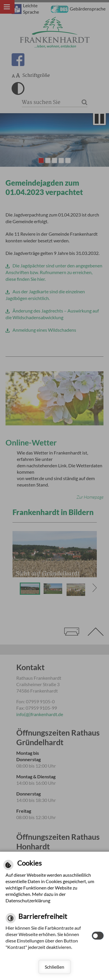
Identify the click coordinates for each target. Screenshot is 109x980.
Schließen (54, 967)
